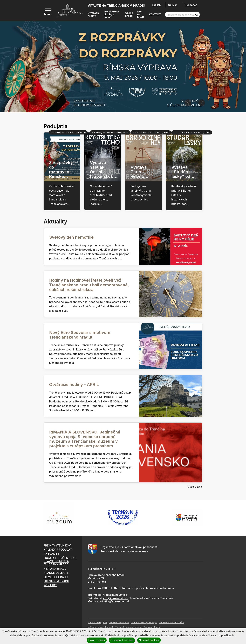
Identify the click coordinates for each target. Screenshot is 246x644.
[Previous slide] (188, 103)
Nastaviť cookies (149, 640)
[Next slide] (202, 103)
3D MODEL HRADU (56, 577)
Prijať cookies (97, 640)
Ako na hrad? (141, 15)
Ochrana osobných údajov (144, 623)
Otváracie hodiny (94, 15)
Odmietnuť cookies (122, 640)
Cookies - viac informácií (172, 623)
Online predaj (129, 15)
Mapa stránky (94, 623)
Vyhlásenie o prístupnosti (101, 627)
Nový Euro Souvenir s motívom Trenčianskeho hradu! (80, 335)
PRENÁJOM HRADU (56, 581)
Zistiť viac (195, 487)
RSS (105, 623)
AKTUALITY (51, 554)
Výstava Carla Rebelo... (139, 172)
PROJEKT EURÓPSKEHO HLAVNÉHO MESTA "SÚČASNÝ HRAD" (60, 562)
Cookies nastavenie (119, 623)
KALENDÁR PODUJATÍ (58, 550)
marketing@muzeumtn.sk (113, 602)
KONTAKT (155, 15)
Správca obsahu (152, 627)
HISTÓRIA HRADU (55, 569)
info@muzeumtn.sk (116, 598)
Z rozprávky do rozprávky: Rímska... (61, 170)
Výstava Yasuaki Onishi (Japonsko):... (104, 170)
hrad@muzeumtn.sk (116, 595)
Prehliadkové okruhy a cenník (112, 15)
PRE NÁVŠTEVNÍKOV (57, 546)
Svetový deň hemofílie (71, 238)
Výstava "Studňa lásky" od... (183, 172)
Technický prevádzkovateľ (129, 627)
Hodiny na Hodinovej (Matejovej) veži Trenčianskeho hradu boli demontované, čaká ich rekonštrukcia (89, 285)
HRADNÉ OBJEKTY (56, 573)
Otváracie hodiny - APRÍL (74, 385)
